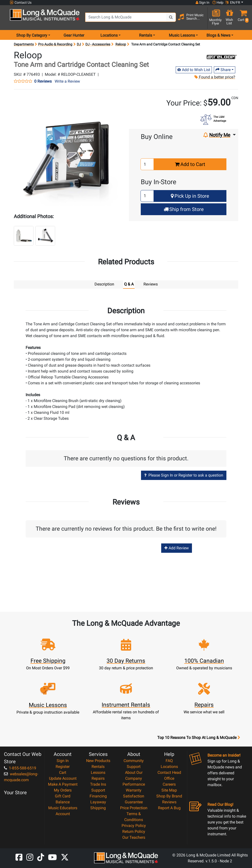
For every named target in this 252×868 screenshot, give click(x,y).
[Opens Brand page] (221, 57)
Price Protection (134, 808)
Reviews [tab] (151, 284)
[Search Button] (171, 17)
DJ (79, 44)
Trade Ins (98, 784)
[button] (242, 18)
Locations (169, 766)
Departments (24, 44)
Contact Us (21, 3)
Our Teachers (134, 837)
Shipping (98, 808)
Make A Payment (63, 784)
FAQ (169, 760)
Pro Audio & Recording (55, 44)
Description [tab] (104, 284)
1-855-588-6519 (20, 768)
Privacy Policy (134, 825)
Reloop (121, 44)
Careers (169, 784)
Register (63, 766)
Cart (63, 772)
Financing (98, 796)
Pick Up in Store (190, 196)
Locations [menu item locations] (109, 35)
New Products (98, 760)
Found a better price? (215, 77)
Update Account (63, 778)
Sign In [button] (203, 2)
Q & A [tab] (129, 284)
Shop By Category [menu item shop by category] (32, 35)
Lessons (98, 772)
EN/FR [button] (233, 2)
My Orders (63, 790)
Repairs (98, 778)
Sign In (63, 760)
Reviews (169, 802)
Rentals (98, 766)
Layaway (98, 802)
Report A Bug (169, 808)
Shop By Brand (169, 796)
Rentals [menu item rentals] (146, 35)
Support (98, 790)
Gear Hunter (74, 35)
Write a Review (67, 81)
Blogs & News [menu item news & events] (218, 35)
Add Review (177, 548)
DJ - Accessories (98, 44)
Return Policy (134, 831)
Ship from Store (184, 209)
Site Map (169, 790)
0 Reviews (43, 81)
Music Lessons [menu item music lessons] (182, 35)
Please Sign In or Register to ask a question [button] (184, 475)
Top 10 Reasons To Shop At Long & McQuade (199, 737)
